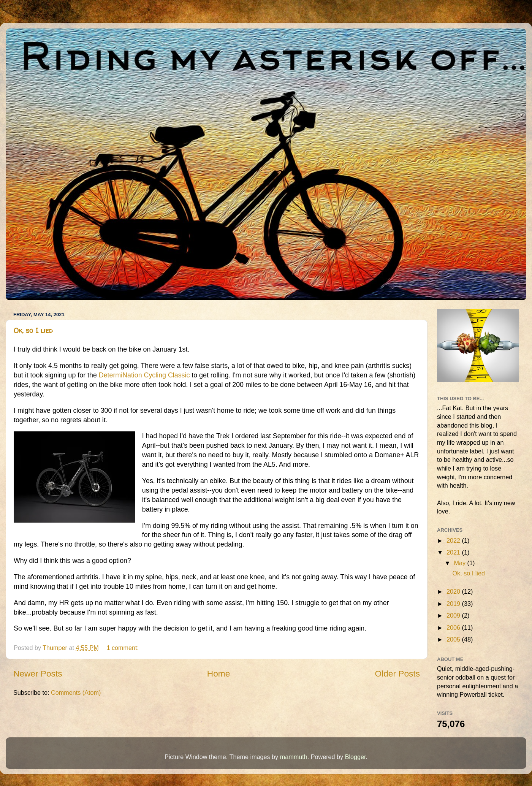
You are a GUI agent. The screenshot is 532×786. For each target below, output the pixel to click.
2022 (454, 540)
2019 (454, 604)
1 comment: (123, 648)
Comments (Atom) (76, 693)
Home (218, 673)
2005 (454, 639)
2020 (454, 591)
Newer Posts (38, 673)
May (460, 563)
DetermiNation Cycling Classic (144, 375)
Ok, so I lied (33, 330)
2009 (454, 615)
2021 (454, 552)
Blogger (355, 757)
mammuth (294, 757)
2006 (454, 628)
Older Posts (397, 673)
